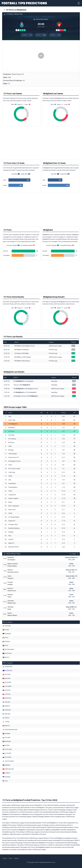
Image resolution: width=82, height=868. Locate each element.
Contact (16, 858)
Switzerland (8, 769)
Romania (7, 741)
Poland (6, 738)
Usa (5, 781)
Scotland (7, 749)
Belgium (6, 678)
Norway (7, 734)
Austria (7, 674)
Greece (6, 706)
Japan (6, 722)
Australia (7, 671)
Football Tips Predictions (24, 3)
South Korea (8, 761)
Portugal (7, 653)
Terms (10, 858)
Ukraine (7, 777)
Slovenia (7, 757)
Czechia (7, 694)
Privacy (5, 858)
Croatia (7, 690)
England (7, 626)
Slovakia (7, 753)
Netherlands (8, 649)
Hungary (7, 710)
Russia (6, 745)
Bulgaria (7, 682)
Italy (5, 638)
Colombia (7, 686)
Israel (6, 718)
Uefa (5, 646)
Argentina (7, 667)
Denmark (7, 698)
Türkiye (6, 773)
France (6, 642)
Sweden (6, 765)
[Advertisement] (41, 56)
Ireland (6, 714)
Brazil (6, 657)
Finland (6, 702)
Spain (6, 630)
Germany (7, 634)
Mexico (6, 726)
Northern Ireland (10, 730)
